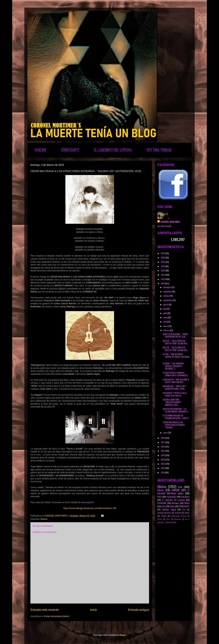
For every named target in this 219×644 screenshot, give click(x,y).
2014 (163, 455)
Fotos (163, 506)
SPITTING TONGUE (159, 150)
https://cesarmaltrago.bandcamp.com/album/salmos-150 (90, 508)
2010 (163, 472)
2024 (163, 262)
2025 (163, 257)
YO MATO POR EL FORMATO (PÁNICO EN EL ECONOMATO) (175, 374)
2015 (163, 451)
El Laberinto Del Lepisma (173, 500)
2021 (163, 275)
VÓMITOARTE (70, 150)
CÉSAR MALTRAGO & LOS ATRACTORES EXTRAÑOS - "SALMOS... (174, 425)
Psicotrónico (171, 497)
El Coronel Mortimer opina (173, 492)
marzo (166, 326)
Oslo (184, 510)
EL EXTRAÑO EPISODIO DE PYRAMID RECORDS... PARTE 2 (176, 417)
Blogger (123, 635)
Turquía (164, 516)
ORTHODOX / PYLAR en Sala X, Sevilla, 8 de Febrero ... (175, 394)
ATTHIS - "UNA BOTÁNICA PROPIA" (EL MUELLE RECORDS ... (176, 357)
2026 (163, 253)
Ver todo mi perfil (164, 226)
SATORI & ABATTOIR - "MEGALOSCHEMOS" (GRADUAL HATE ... (172, 402)
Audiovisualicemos (164, 513)
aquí (116, 277)
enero (166, 433)
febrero (167, 330)
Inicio (93, 610)
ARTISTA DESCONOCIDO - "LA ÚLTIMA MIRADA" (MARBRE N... (176, 410)
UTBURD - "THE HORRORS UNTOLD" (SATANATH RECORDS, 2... (173, 366)
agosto (166, 304)
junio (165, 313)
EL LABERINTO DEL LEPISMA (113, 150)
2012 (163, 464)
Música (44, 519)
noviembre (168, 291)
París (168, 519)
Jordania (178, 513)
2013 (163, 459)
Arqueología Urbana (179, 516)
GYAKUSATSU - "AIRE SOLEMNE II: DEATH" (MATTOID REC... (176, 381)
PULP (160, 497)
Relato (187, 503)
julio (165, 309)
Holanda (171, 522)
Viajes (172, 506)
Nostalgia (175, 503)
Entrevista (185, 497)
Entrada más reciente (45, 610)
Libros (160, 490)
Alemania (178, 519)
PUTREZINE (162, 503)
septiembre (168, 300)
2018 (163, 438)
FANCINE (40, 150)
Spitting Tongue (169, 509)
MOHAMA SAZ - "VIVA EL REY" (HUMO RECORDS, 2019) (174, 387)
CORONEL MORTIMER (170, 222)
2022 (163, 270)
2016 (163, 447)
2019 (163, 283)
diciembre (167, 287)
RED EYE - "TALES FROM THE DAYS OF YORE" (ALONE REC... (176, 342)
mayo (165, 317)
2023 (163, 266)
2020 (163, 279)
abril (165, 322)
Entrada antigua (139, 610)
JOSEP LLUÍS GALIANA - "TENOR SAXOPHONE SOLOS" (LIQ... (175, 335)
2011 (163, 468)
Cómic (160, 519)
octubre (167, 296)
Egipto (187, 513)
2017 (163, 442)
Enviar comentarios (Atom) (57, 616)
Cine (180, 487)
